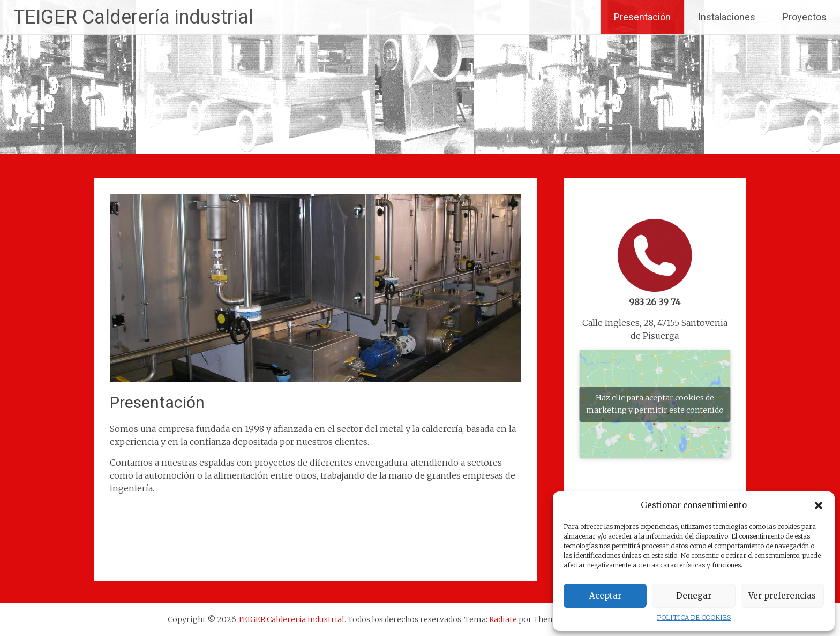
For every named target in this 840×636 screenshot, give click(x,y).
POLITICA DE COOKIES (694, 618)
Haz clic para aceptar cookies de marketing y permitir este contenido (655, 404)
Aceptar (605, 596)
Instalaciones (727, 17)
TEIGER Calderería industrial (133, 17)
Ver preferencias (782, 596)
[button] (819, 505)
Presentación (642, 17)
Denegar (694, 596)
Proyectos (805, 17)
